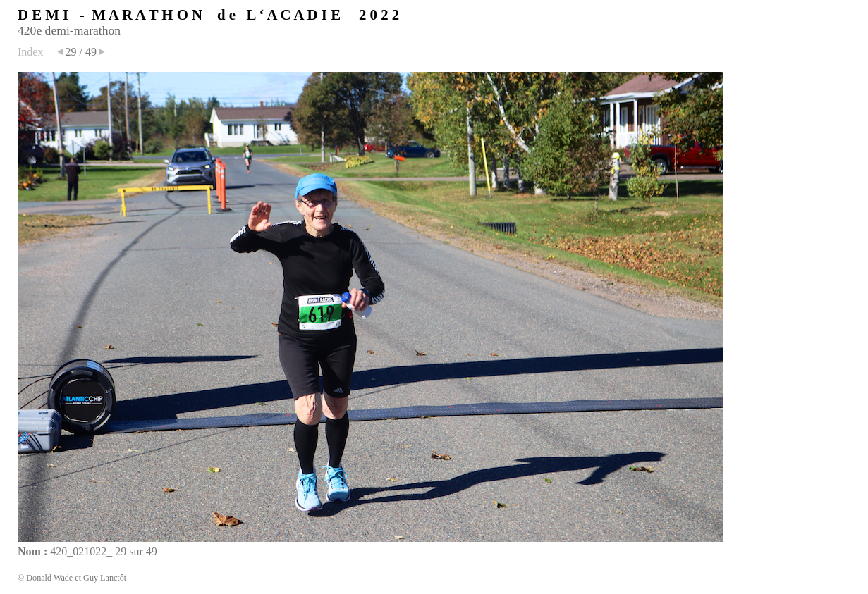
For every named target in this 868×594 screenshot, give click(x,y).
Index (30, 52)
